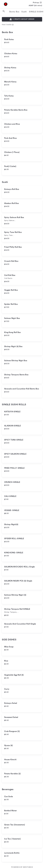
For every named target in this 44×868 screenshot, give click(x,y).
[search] (4, 11)
